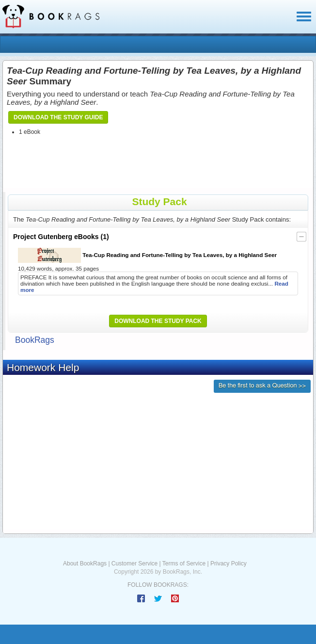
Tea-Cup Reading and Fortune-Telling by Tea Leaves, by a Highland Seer (147, 255)
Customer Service (134, 563)
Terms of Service (184, 563)
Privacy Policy (229, 563)
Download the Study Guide (58, 117)
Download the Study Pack (158, 321)
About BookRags (85, 563)
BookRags (35, 340)
